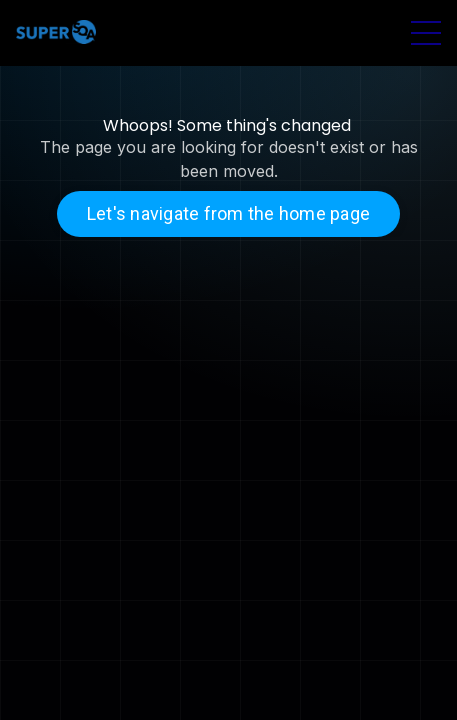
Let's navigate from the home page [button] (228, 213)
